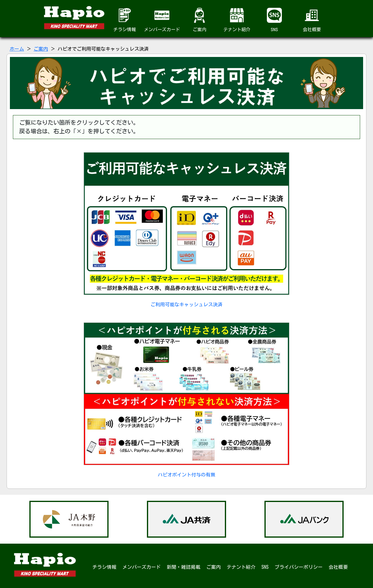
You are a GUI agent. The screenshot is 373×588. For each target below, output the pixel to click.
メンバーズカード (162, 20)
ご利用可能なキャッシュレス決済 (187, 230)
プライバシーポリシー (299, 567)
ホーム (17, 49)
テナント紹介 (237, 20)
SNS (274, 20)
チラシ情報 (125, 20)
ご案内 (199, 20)
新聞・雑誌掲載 (184, 567)
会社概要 (312, 20)
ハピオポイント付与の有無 (187, 400)
